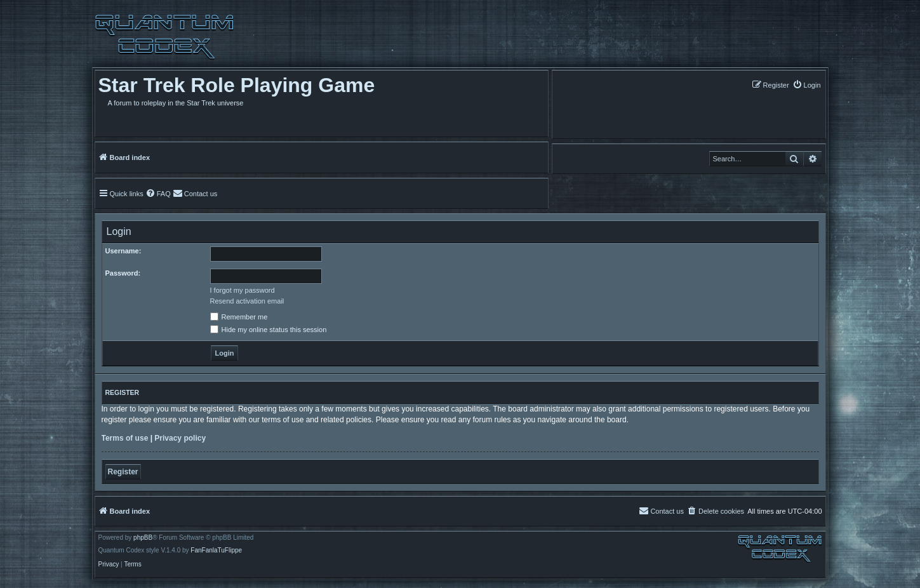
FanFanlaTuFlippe (216, 551)
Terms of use (125, 438)
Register (123, 472)
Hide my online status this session (269, 330)
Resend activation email (247, 301)
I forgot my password (243, 290)
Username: (123, 251)
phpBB (143, 538)
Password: (123, 273)
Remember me (239, 317)
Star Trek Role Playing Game (237, 85)
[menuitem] (807, 85)
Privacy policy (180, 438)
